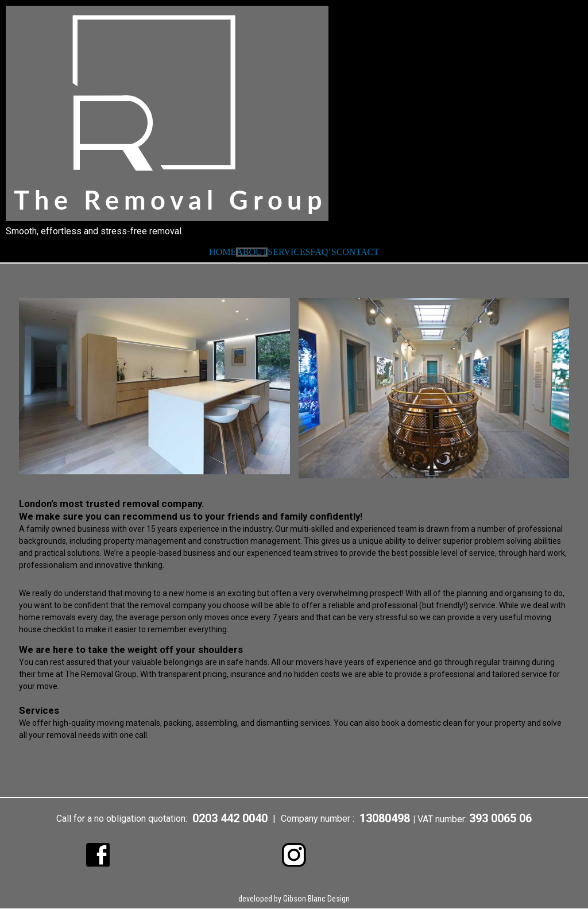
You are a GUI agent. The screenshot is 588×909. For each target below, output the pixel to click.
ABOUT (252, 252)
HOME (223, 252)
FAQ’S (324, 252)
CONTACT (358, 252)
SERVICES (289, 252)
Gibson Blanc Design (316, 899)
